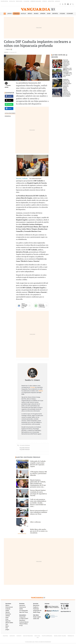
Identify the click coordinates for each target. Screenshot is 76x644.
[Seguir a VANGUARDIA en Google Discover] (8, 49)
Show (49, 14)
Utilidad (62, 14)
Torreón (6, 52)
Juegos (10, 14)
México (30, 14)
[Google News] (24, 306)
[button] (5, 14)
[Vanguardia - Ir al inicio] (38, 9)
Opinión (43, 14)
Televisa (41, 391)
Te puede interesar (25, 448)
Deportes (55, 14)
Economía (70, 14)
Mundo (36, 14)
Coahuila (16, 14)
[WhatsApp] (41, 306)
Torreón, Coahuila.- (23, 179)
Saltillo (23, 14)
